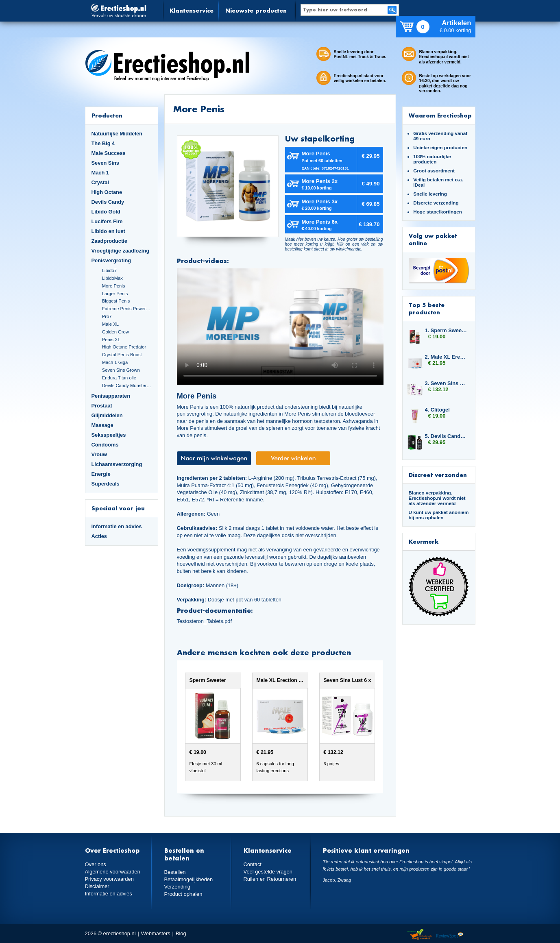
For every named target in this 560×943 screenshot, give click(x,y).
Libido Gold (106, 212)
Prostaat (102, 406)
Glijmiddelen (107, 415)
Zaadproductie (109, 241)
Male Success (109, 153)
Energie (101, 474)
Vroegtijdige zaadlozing (121, 251)
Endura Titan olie (119, 378)
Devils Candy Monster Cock (127, 385)
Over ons (96, 864)
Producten (107, 115)
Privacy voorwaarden (109, 879)
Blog (181, 933)
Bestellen (175, 872)
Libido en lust (108, 231)
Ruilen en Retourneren (270, 879)
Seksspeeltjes (109, 435)
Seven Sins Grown (121, 370)
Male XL (110, 324)
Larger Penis (115, 294)
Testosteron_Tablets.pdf (205, 621)
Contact (253, 864)
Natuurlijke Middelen (117, 134)
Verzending (177, 887)
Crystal (100, 182)
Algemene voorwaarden (113, 872)
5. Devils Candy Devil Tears (446, 436)
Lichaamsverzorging (117, 464)
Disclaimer (97, 886)
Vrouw (99, 454)
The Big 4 (103, 143)
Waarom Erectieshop (440, 115)
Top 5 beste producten (427, 308)
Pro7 (107, 316)
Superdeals (106, 484)
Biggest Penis (116, 301)
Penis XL (111, 340)
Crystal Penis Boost (122, 355)
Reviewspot (450, 935)
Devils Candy (108, 202)
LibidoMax (112, 278)
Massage (102, 425)
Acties (99, 536)
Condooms (105, 445)
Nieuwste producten (256, 10)
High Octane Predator (124, 347)
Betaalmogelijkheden (188, 879)
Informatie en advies (117, 526)
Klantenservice (192, 10)
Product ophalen (183, 894)
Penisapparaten (111, 396)
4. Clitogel (437, 410)
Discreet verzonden (438, 475)
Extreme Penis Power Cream (127, 309)
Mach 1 (100, 173)
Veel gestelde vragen (268, 872)
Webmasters (156, 933)
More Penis (114, 286)
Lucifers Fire (107, 221)
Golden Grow (115, 332)
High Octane (107, 192)
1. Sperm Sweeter (446, 330)
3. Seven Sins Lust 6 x (446, 383)
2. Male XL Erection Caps (446, 357)
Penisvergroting (111, 260)
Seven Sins (105, 163)
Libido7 (109, 270)
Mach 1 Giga (115, 362)
